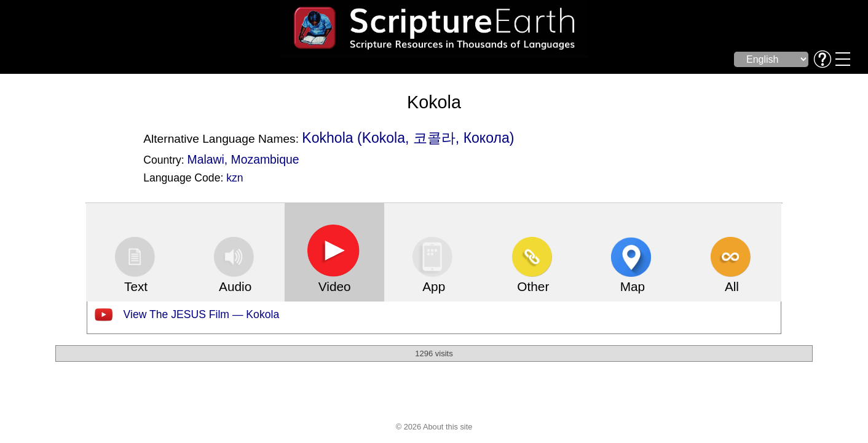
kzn (235, 178)
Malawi (206, 159)
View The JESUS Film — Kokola (202, 314)
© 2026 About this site (434, 427)
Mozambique (265, 159)
